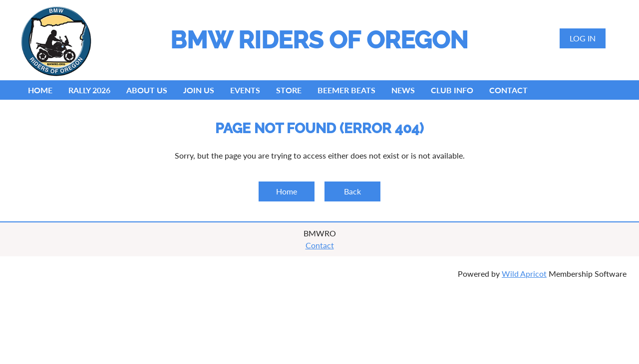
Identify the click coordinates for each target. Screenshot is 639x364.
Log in (583, 38)
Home (287, 191)
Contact (320, 245)
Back (352, 191)
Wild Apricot (524, 273)
